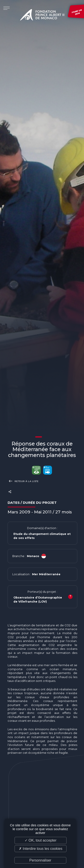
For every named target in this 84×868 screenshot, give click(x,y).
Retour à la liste (23, 481)
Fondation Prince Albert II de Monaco (42, 16)
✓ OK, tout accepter (41, 840)
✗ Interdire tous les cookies (41, 849)
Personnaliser (40, 860)
